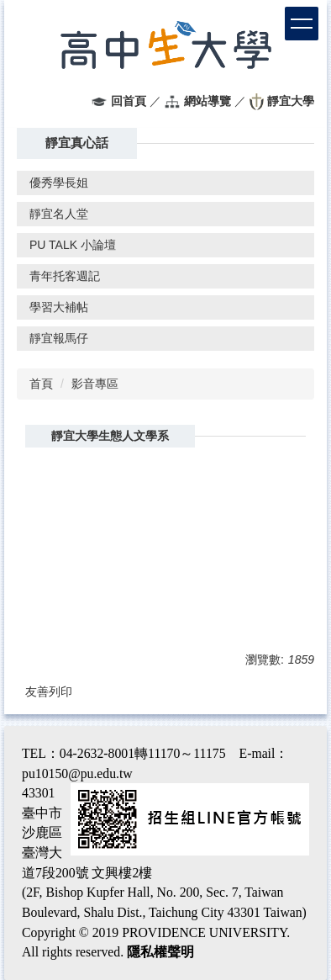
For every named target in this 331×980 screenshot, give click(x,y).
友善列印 (49, 691)
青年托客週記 (65, 276)
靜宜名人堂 (59, 214)
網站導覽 (208, 101)
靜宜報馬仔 (59, 338)
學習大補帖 (59, 307)
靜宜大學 (291, 101)
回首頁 (129, 101)
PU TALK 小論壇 (73, 245)
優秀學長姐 (59, 183)
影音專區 (95, 384)
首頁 (41, 384)
